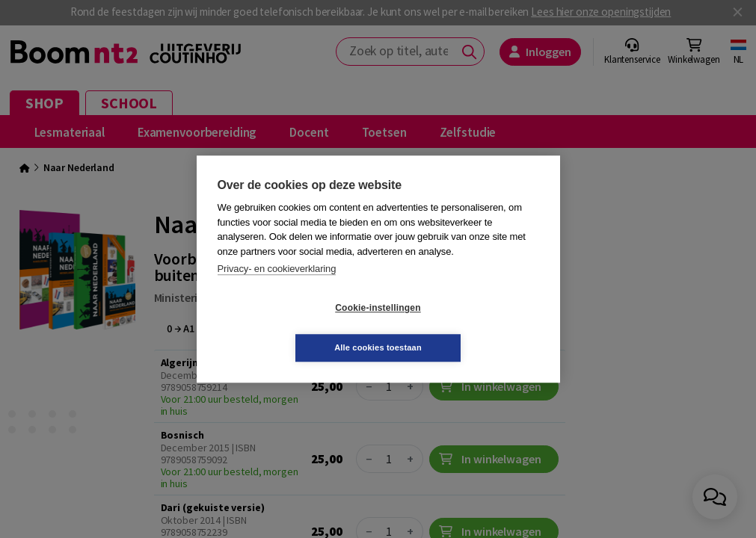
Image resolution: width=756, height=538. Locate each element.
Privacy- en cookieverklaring (277, 289)
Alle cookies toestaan (467, 327)
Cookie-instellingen (289, 328)
